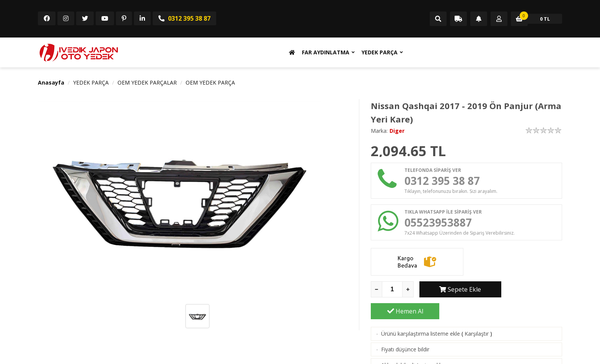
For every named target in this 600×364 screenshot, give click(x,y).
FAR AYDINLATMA (326, 52)
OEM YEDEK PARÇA (210, 82)
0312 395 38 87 (184, 18)
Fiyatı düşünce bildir (405, 330)
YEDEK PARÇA (380, 52)
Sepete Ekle (454, 292)
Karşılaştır (477, 314)
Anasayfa (51, 82)
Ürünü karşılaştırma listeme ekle (421, 314)
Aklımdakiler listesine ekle (412, 345)
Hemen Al (528, 292)
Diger (397, 131)
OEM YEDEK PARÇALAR (147, 82)
